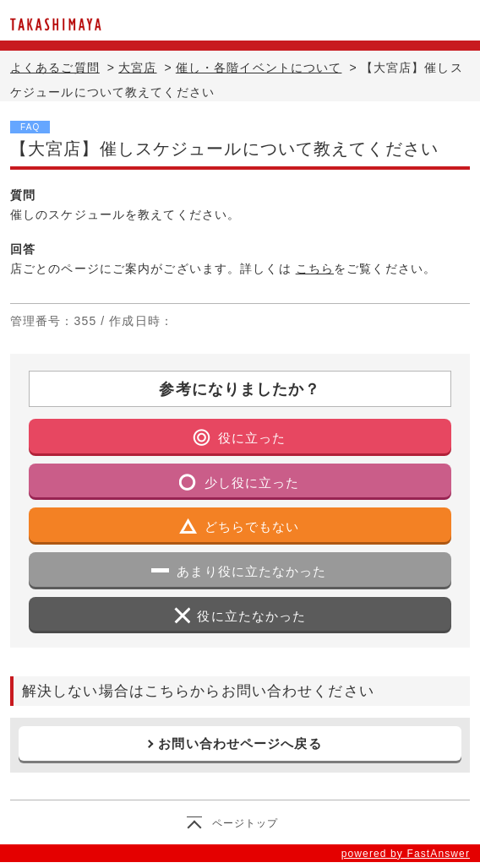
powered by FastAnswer (406, 854)
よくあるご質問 (55, 68)
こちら (315, 269)
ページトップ (245, 823)
